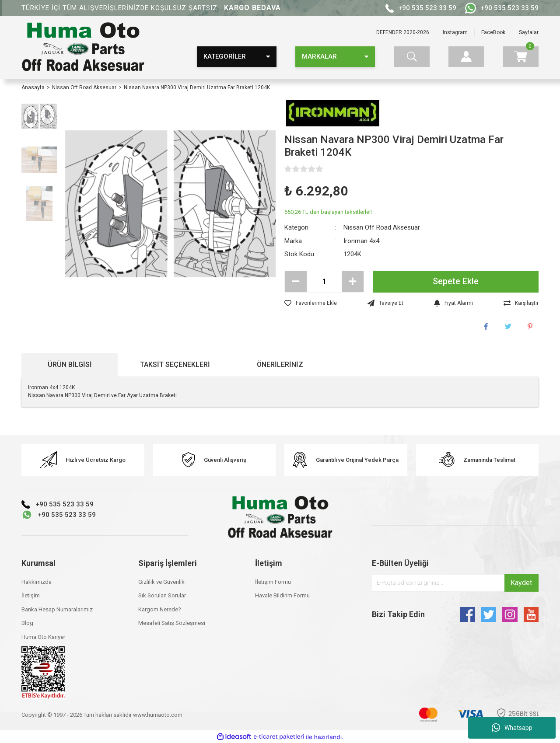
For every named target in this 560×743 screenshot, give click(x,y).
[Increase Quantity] (353, 282)
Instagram (455, 32)
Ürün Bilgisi (70, 365)
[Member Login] (466, 57)
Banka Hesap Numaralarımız (57, 609)
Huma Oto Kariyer (43, 637)
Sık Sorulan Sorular (162, 595)
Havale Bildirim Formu (282, 595)
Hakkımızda (37, 582)
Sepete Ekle (456, 282)
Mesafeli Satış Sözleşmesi (172, 623)
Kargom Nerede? (160, 609)
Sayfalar (529, 32)
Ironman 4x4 (361, 241)
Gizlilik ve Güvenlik (161, 582)
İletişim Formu (273, 582)
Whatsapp (512, 728)
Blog (27, 623)
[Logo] (83, 48)
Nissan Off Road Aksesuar (382, 227)
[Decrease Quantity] (296, 282)
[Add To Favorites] (311, 303)
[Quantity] (324, 282)
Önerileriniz (280, 365)
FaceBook (493, 32)
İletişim (31, 595)
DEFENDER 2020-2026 (403, 32)
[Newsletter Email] (455, 583)
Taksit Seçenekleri (175, 365)
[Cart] (521, 57)
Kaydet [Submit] (521, 583)
